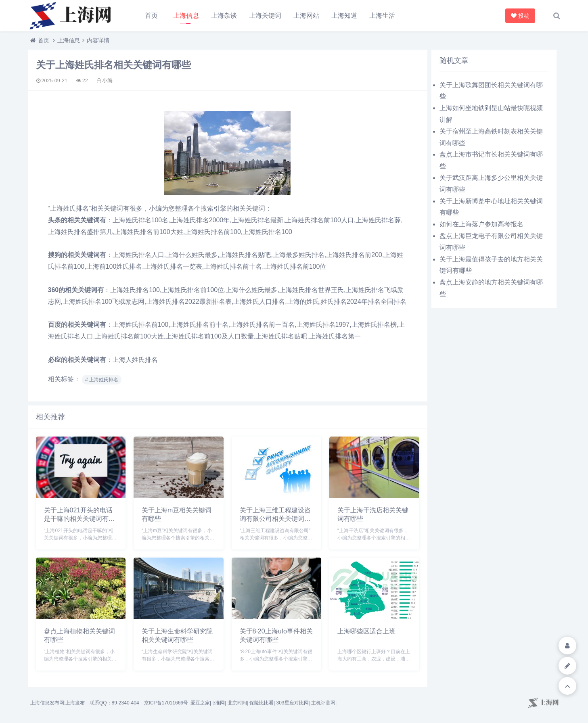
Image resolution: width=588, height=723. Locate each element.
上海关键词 (265, 16)
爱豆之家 (200, 703)
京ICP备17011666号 (166, 703)
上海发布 (75, 703)
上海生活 (382, 16)
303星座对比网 (292, 703)
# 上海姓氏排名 (102, 380)
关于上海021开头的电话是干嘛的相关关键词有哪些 (80, 519)
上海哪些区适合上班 (366, 631)
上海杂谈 (224, 16)
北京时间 (237, 703)
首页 (151, 16)
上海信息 (186, 16)
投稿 (521, 16)
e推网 (219, 703)
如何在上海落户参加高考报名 (481, 224)
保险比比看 (262, 703)
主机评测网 (323, 703)
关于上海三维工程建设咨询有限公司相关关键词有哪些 (275, 519)
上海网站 (306, 16)
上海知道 (344, 16)
